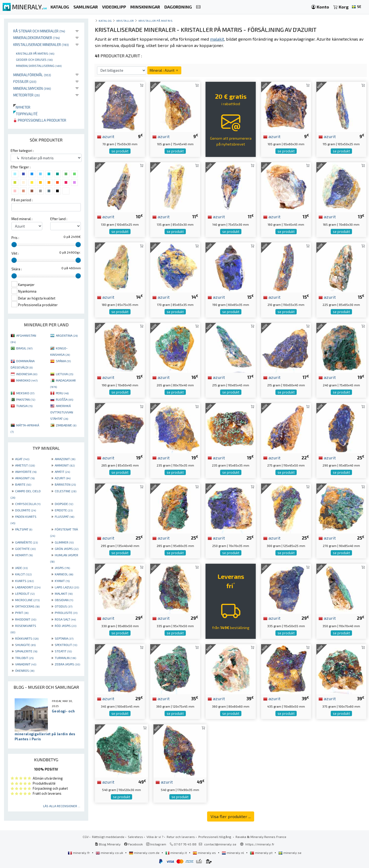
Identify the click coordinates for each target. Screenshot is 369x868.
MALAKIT (64, 593)
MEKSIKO (25, 393)
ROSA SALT (65, 619)
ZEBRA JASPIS (67, 664)
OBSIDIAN (64, 600)
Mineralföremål (32, 75)
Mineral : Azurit (164, 70)
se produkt (120, 151)
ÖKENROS (25, 670)
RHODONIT (26, 619)
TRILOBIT (24, 658)
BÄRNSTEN (65, 484)
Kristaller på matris (35, 53)
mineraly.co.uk (110, 853)
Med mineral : (22, 219)
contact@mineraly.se (220, 844)
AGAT (22, 459)
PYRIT (22, 613)
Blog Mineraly (108, 844)
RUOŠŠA (64, 399)
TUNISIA (24, 406)
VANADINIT (26, 664)
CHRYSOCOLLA (28, 504)
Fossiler (25, 81)
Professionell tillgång (215, 837)
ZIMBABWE (66, 425)
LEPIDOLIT (25, 593)
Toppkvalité (25, 114)
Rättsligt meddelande (108, 837)
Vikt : (15, 253)
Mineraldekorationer (37, 38)
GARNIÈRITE (26, 542)
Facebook (133, 844)
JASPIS (62, 568)
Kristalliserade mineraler (41, 44)
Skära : (17, 269)
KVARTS (24, 581)
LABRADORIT (28, 587)
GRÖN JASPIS (67, 549)
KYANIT (62, 581)
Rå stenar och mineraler (39, 31)
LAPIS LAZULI (67, 587)
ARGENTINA (67, 335)
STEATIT (63, 651)
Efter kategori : (22, 151)
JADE (21, 568)
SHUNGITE (25, 645)
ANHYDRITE (26, 472)
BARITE (23, 484)
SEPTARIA (64, 638)
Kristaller (125, 21)
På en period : (22, 200)
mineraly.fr (79, 853)
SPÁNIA (63, 361)
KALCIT (23, 574)
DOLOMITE (26, 510)
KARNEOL (64, 574)
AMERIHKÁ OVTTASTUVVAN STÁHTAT (62, 412)
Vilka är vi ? (155, 837)
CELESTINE (66, 491)
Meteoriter (27, 95)
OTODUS (64, 606)
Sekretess (135, 837)
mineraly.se (290, 853)
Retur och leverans (181, 837)
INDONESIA (27, 374)
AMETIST (25, 465)
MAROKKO (27, 380)
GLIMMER (64, 542)
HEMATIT (24, 555)
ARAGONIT (25, 478)
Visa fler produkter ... (231, 816)
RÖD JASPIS (66, 626)
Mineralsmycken (32, 88)
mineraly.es (205, 853)
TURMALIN (65, 658)
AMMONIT (65, 465)
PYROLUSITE (66, 613)
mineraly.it (177, 853)
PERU (62, 393)
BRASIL (24, 348)
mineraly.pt (262, 853)
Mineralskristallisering (39, 66)
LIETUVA (64, 374)
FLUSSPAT (64, 516)
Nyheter (22, 107)
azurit (106, 136)
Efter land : (59, 219)
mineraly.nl (233, 853)
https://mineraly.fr (260, 844)
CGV (86, 837)
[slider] (14, 245)
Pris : (15, 238)
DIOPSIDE (64, 504)
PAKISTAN (26, 399)
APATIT (62, 472)
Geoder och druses (34, 59)
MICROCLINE (27, 600)
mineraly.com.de (145, 853)
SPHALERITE (26, 651)
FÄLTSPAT (24, 529)
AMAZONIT (65, 459)
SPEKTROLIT (66, 645)
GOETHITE (25, 549)
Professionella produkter (40, 120)
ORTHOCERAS (27, 606)
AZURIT (63, 478)
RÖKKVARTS (27, 638)
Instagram (156, 844)
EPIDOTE (64, 510)
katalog (105, 21)
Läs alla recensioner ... (62, 806)
